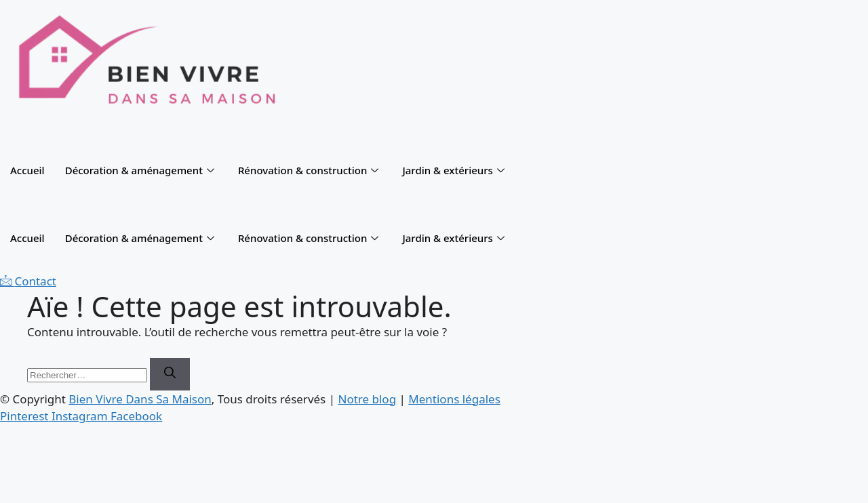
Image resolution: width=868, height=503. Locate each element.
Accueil (27, 170)
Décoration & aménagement (141, 170)
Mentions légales (454, 399)
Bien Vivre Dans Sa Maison (140, 399)
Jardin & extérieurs (455, 170)
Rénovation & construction (310, 170)
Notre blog (367, 399)
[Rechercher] (170, 374)
